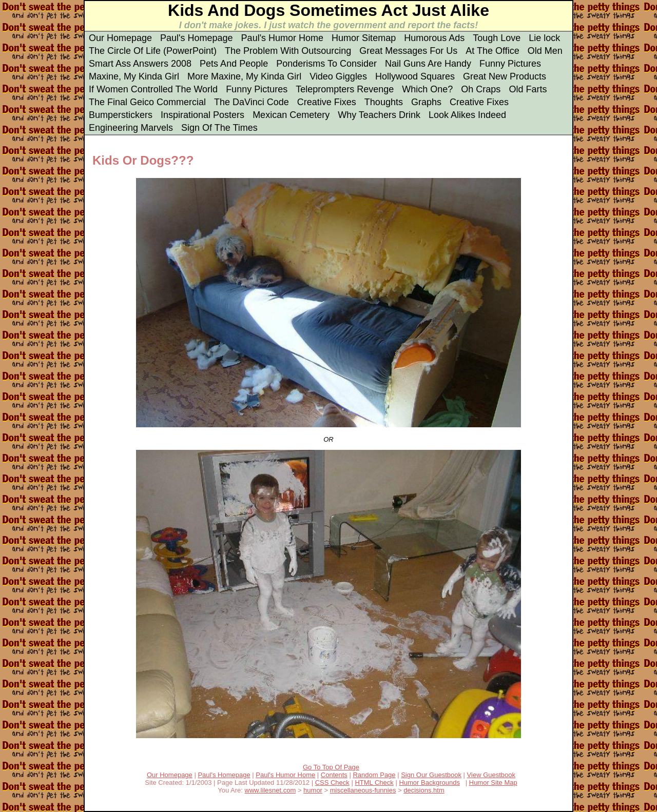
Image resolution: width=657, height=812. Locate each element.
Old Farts (528, 89)
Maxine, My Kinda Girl (134, 76)
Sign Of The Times (219, 128)
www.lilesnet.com (270, 790)
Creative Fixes (327, 102)
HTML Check (374, 783)
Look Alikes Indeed (467, 115)
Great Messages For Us (408, 51)
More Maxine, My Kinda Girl (244, 76)
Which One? (427, 89)
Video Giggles (338, 76)
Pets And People (234, 64)
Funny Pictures (510, 64)
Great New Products (505, 76)
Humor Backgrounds (429, 783)
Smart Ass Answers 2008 (140, 64)
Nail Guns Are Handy (428, 64)
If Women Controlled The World (153, 89)
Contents (334, 775)
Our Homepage (120, 38)
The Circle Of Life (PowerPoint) (153, 51)
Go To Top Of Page (331, 767)
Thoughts (384, 102)
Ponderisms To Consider (326, 64)
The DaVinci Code (252, 102)
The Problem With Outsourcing (288, 51)
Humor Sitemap (364, 38)
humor (313, 790)
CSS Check (332, 783)
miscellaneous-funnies (363, 790)
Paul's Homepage (197, 38)
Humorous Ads (434, 38)
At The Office (492, 51)
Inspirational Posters (202, 115)
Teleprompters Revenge (345, 89)
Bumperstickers (121, 115)
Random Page (374, 775)
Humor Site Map (493, 783)
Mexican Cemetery (291, 115)
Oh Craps (481, 89)
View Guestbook (491, 775)
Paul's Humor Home (283, 38)
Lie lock (544, 38)
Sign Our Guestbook (431, 775)
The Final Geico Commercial (147, 102)
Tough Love (497, 38)
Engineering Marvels (131, 128)
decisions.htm (424, 790)
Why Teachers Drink (379, 115)
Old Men (545, 51)
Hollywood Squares (415, 76)
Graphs (426, 102)
